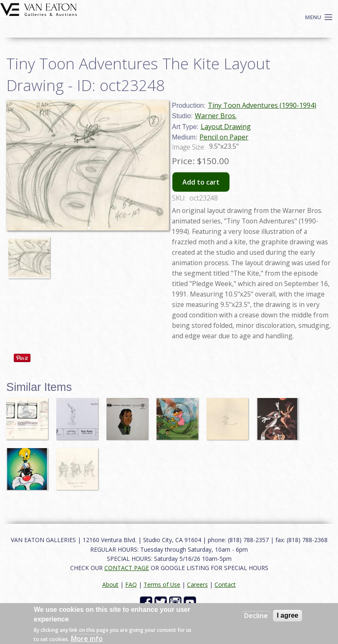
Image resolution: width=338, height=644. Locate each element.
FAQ (131, 584)
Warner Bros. (216, 116)
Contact (225, 584)
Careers (197, 584)
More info (87, 639)
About (110, 584)
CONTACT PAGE (127, 568)
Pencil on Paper (224, 137)
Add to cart (201, 182)
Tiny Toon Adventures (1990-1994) (262, 105)
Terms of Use (162, 584)
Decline (256, 616)
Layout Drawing (226, 127)
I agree (288, 615)
